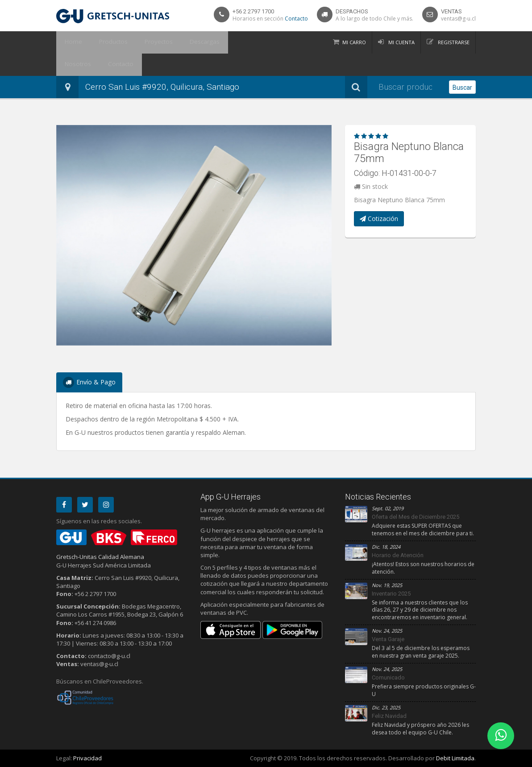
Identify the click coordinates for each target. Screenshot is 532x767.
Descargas (189, 42)
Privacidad (87, 758)
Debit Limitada (455, 758)
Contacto (296, 19)
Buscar (462, 88)
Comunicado (388, 677)
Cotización (379, 219)
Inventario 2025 (391, 594)
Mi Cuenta (401, 42)
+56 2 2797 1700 (253, 11)
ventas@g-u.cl (458, 19)
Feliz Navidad (389, 716)
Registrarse (453, 42)
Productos (106, 42)
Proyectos (147, 42)
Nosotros (229, 42)
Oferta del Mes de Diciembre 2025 (416, 517)
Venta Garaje (388, 639)
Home (71, 42)
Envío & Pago (89, 382)
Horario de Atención (398, 555)
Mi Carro (354, 42)
